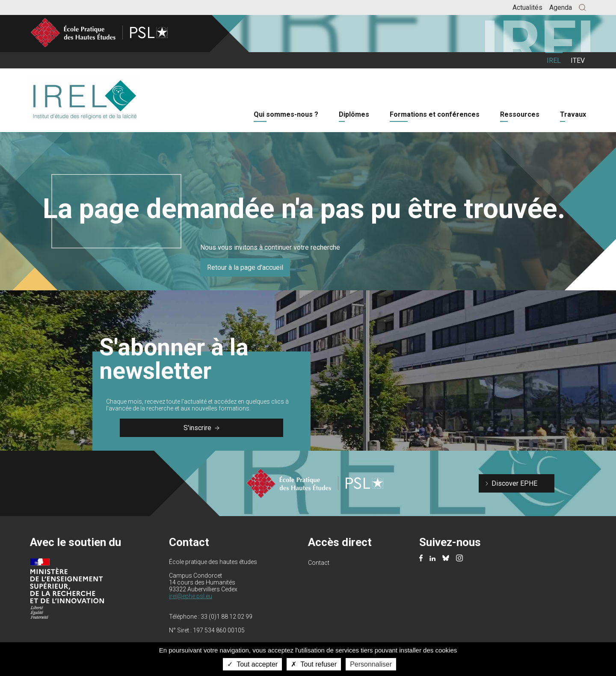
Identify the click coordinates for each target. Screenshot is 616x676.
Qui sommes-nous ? (286, 114)
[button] (582, 7)
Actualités (527, 7)
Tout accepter (252, 664)
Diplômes (354, 114)
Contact (319, 563)
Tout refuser (314, 664)
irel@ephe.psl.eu (191, 596)
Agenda (561, 7)
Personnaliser (371, 664)
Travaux (573, 114)
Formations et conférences (435, 114)
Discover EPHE (514, 483)
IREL (554, 61)
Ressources (520, 114)
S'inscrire (201, 428)
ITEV (578, 61)
